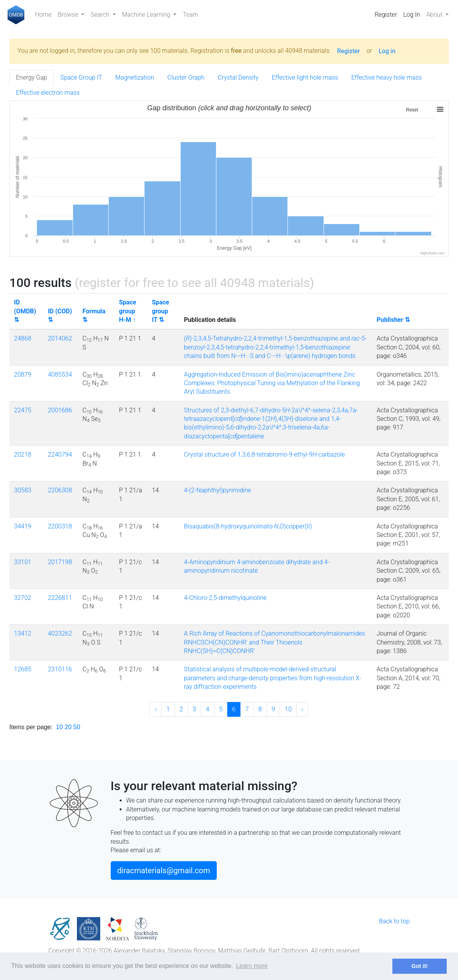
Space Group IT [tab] (81, 77)
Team (190, 15)
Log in (387, 51)
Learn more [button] (252, 966)
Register (386, 15)
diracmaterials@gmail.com (164, 871)
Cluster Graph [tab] (186, 77)
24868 (23, 338)
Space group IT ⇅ (160, 311)
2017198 (60, 562)
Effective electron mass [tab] (48, 93)
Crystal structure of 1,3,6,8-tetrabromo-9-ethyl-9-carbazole (265, 454)
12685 (23, 669)
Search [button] (101, 15)
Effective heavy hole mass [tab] (387, 77)
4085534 (60, 374)
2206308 (60, 490)
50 (77, 727)
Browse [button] (69, 15)
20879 (23, 374)
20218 (23, 454)
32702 (23, 598)
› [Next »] (302, 709)
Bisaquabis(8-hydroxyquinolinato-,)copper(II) (248, 526)
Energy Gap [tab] (31, 77)
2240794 (60, 454)
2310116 (60, 669)
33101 (23, 562)
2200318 (60, 526)
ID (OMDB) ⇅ (25, 311)
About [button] (435, 15)
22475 (23, 410)
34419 (23, 526)
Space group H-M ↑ (127, 311)
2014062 (60, 338)
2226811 (60, 598)
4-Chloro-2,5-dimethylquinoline (226, 598)
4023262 (60, 633)
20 (68, 727)
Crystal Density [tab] (238, 77)
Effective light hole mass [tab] (305, 77)
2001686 (60, 410)
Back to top (394, 921)
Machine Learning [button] (147, 15)
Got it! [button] (420, 966)
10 (288, 709)
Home (43, 15)
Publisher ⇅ (393, 320)
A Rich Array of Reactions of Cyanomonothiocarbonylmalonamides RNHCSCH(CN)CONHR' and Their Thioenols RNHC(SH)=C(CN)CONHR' (275, 642)
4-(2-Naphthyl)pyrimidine (218, 490)
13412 (23, 633)
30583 (23, 490)
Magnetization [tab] (135, 77)
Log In (412, 15)
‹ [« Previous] (156, 709)
